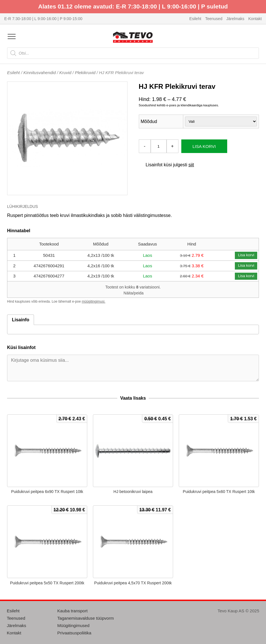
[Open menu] (12, 36)
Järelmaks (235, 19)
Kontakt (255, 19)
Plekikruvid (85, 73)
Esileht (195, 19)
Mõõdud (149, 121)
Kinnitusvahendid (40, 73)
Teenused (214, 19)
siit (191, 165)
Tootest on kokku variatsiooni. (133, 290)
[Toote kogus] (159, 146)
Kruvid (65, 73)
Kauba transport (72, 611)
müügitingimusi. (94, 301)
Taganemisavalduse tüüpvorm (85, 618)
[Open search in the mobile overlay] (133, 53)
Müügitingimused (73, 625)
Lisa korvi (204, 146)
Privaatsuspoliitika (74, 633)
